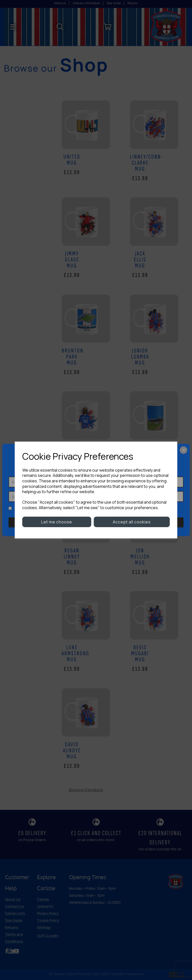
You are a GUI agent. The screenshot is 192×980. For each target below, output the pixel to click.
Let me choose (57, 522)
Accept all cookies (132, 522)
